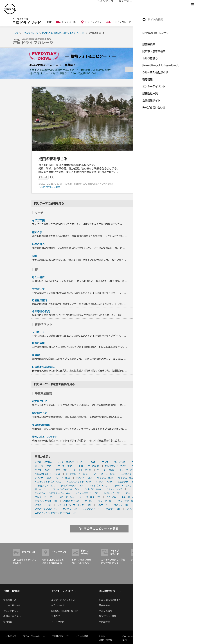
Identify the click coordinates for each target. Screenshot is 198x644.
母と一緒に (38, 277)
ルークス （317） (83, 470)
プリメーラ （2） (44, 505)
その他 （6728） (44, 462)
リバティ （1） (121, 505)
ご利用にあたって (60, 636)
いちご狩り (38, 244)
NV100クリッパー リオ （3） (78, 501)
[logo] (10, 9)
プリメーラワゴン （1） (47, 509)
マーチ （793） (66, 466)
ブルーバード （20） (147, 486)
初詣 (35, 256)
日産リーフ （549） (90, 466)
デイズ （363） (43, 470)
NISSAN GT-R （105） (48, 474)
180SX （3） (149, 497)
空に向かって (40, 413)
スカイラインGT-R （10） (67, 489)
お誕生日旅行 (40, 300)
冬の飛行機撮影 (41, 425)
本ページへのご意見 (165, 636)
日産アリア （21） (47, 486)
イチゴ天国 (38, 221)
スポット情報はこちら (49, 187)
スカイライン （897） (144, 462)
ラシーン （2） (106, 501)
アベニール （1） (142, 505)
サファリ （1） (70, 509)
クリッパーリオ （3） (90, 497)
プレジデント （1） (92, 509)
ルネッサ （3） (129, 497)
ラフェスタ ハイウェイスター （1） (75, 505)
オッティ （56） (84, 478)
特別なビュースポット (45, 437)
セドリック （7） (113, 493)
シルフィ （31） (105, 482)
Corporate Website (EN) (134, 638)
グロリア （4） (67, 497)
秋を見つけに (40, 401)
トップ (15, 33)
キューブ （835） (44, 466)
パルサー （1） (114, 509)
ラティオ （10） (115, 489)
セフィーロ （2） (149, 501)
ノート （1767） (89, 462)
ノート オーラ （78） (105, 474)
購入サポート (123, 5)
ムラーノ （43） (149, 478)
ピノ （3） (111, 497)
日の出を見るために (43, 367)
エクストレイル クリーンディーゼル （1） (56, 513)
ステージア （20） (123, 486)
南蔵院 (36, 355)
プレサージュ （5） (45, 497)
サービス (164, 5)
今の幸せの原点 (41, 312)
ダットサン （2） (127, 501)
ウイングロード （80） (77, 474)
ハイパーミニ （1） (135, 509)
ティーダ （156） (129, 470)
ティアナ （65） (43, 478)
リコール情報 (82, 636)
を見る (158, 213)
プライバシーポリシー (34, 636)
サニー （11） (42, 489)
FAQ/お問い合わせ (105, 638)
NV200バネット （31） (79, 482)
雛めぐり (37, 232)
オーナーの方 (145, 5)
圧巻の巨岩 (38, 343)
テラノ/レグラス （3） (46, 501)
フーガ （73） (152, 474)
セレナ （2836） (66, 462)
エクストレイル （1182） (115, 462)
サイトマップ (180, 580)
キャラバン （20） (99, 486)
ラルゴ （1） (103, 505)
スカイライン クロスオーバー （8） (53, 493)
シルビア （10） (94, 489)
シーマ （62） (64, 478)
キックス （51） (106, 478)
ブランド (180, 5)
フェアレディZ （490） (144, 466)
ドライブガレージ (30, 33)
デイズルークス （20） (73, 486)
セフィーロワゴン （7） (87, 493)
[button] (193, 5)
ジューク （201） (106, 470)
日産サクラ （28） (127, 482)
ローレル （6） (134, 493)
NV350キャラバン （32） (49, 482)
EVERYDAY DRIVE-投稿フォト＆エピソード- (63, 33)
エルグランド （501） (116, 466)
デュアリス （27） (151, 482)
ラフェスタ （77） (130, 474)
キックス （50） (127, 478)
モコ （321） (63, 470)
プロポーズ (38, 289)
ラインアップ (102, 5)
